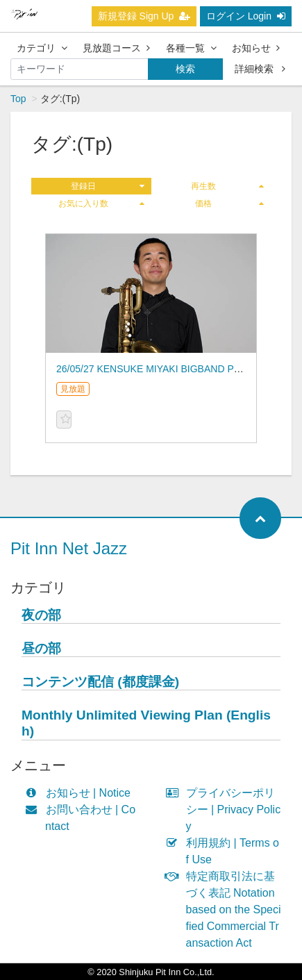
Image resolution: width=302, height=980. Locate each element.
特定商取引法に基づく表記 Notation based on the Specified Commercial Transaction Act (227, 910)
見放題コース (116, 48)
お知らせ (256, 48)
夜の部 (41, 615)
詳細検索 (260, 69)
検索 (185, 69)
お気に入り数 (101, 204)
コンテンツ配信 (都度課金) (100, 682)
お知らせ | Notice (81, 793)
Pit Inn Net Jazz (69, 548)
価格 (229, 204)
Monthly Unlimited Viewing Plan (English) (146, 723)
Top (18, 99)
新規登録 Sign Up (144, 16)
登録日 (107, 186)
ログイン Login (246, 16)
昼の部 (41, 648)
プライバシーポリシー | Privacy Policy (227, 809)
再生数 (227, 186)
